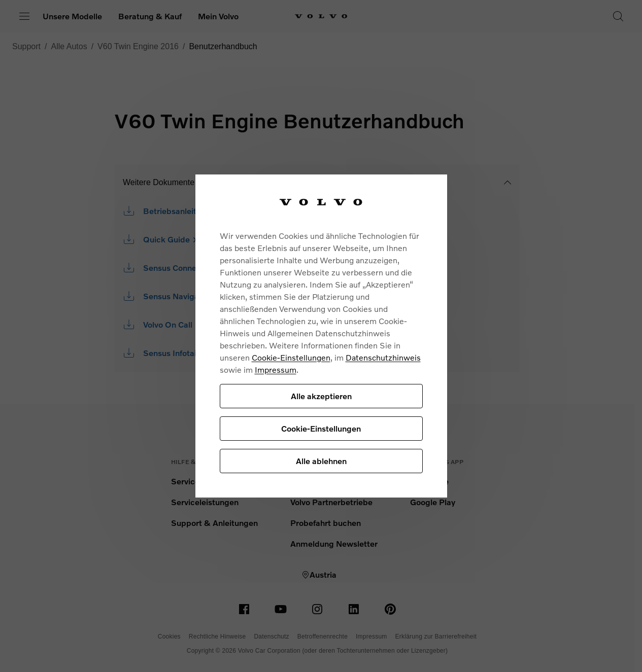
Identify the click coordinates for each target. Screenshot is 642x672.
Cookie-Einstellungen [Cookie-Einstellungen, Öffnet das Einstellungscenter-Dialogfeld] (321, 428)
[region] (321, 336)
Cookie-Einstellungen (291, 357)
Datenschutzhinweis (383, 357)
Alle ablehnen (321, 461)
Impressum (276, 369)
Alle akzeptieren (321, 396)
